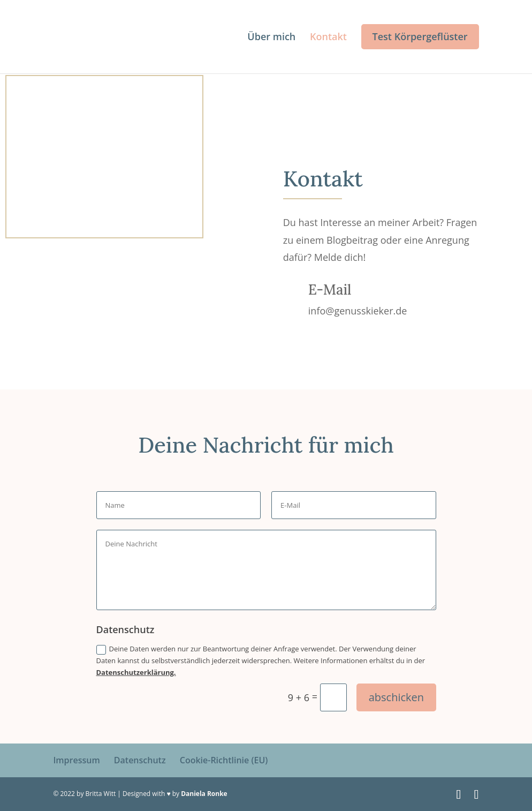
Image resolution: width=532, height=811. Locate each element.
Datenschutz (140, 760)
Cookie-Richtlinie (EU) (224, 760)
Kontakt (328, 38)
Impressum (76, 760)
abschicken (396, 697)
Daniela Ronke (204, 794)
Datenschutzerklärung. (136, 672)
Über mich (271, 38)
